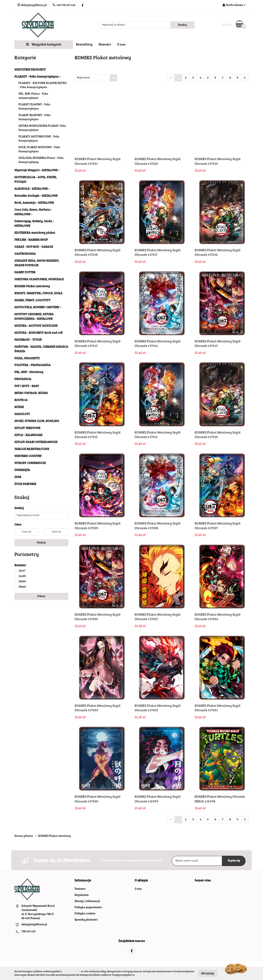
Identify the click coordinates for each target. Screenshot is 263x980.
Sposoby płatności (86, 920)
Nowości (105, 45)
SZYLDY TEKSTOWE (27, 428)
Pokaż (41, 596)
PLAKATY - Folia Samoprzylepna (38, 77)
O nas (121, 45)
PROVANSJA (23, 379)
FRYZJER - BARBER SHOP (31, 240)
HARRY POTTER (25, 273)
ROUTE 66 (21, 400)
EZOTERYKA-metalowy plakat (35, 233)
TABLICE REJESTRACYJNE (32, 449)
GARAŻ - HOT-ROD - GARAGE (34, 247)
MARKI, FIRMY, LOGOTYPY (32, 301)
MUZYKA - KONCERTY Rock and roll (38, 333)
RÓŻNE (19, 407)
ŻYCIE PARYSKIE (25, 484)
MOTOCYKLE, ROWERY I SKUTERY (38, 307)
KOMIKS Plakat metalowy (32, 287)
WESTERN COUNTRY (28, 456)
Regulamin (82, 895)
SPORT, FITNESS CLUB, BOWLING (37, 421)
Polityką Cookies (72, 972)
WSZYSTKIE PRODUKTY (30, 70)
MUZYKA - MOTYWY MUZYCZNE (36, 326)
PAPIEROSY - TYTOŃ (28, 340)
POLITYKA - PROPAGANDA (32, 365)
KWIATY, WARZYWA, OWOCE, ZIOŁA (38, 294)
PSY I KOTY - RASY (27, 386)
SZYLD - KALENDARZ (28, 435)
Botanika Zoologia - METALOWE (36, 196)
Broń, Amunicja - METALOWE (34, 203)
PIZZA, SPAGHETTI (27, 359)
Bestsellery (84, 45)
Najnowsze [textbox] (83, 78)
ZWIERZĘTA (22, 470)
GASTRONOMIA (25, 254)
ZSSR (18, 477)
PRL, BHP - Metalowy (29, 372)
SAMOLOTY (22, 414)
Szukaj (41, 543)
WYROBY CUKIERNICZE (30, 463)
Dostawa (80, 889)
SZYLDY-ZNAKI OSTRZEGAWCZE (36, 442)
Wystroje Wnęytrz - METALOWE (37, 170)
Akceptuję (208, 973)
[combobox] (96, 78)
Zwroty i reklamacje (87, 901)
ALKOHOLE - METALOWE (32, 189)
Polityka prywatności (88, 908)
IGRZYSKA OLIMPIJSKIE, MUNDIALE (39, 280)
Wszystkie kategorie (44, 44)
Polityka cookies (85, 914)
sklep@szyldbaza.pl (34, 925)
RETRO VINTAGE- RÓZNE (31, 393)
